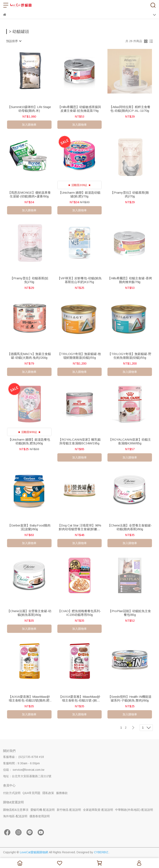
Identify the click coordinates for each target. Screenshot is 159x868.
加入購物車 (29, 125)
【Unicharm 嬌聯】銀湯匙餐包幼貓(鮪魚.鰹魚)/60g (29, 441)
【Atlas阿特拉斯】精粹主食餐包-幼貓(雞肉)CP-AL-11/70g (130, 109)
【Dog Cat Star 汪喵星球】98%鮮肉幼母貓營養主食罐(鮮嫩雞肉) (79, 527)
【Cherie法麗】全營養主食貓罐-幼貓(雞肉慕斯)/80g (130, 527)
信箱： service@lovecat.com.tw (24, 770)
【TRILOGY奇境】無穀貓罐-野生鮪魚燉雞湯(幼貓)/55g (130, 356)
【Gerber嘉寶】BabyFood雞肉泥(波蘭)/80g (29, 527)
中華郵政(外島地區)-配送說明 (134, 810)
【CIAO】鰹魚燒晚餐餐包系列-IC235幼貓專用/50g (79, 613)
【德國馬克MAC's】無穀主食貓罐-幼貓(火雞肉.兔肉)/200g (29, 356)
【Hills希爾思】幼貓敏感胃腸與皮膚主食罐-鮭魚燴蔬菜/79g (79, 109)
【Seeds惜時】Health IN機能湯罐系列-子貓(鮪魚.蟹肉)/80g (130, 698)
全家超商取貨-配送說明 (98, 810)
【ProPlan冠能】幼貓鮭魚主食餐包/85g (130, 613)
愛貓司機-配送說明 (43, 810)
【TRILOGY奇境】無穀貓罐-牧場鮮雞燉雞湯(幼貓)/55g (79, 356)
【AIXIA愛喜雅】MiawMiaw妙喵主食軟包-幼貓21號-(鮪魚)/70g (79, 699)
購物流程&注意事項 (16, 810)
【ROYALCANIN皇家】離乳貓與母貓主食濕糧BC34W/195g (79, 441)
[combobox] (14, 41)
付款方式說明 (12, 793)
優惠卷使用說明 (40, 816)
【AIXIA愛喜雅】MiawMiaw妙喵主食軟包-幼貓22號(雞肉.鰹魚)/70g (29, 699)
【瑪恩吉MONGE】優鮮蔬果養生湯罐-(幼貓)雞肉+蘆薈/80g (29, 194)
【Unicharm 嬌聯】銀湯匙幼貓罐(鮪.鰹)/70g (79, 194)
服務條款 (62, 793)
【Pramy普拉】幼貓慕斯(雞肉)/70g (130, 194)
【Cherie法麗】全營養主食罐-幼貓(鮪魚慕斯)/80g (29, 613)
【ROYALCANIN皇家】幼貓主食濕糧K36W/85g (130, 441)
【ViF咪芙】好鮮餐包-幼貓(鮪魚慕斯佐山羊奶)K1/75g (79, 280)
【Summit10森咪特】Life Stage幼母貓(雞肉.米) (29, 109)
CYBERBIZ (101, 852)
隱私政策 (48, 793)
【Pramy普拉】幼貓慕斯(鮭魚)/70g (29, 280)
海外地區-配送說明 (15, 816)
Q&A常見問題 (31, 793)
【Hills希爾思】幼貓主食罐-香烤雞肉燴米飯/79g (130, 280)
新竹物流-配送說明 (69, 810)
